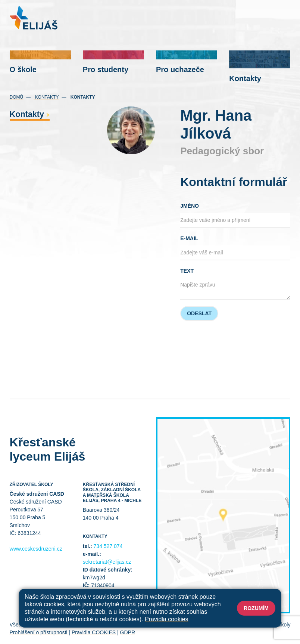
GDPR (128, 632)
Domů (17, 97)
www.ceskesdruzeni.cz (36, 549)
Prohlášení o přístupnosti (39, 632)
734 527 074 (108, 546)
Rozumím (256, 608)
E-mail (189, 238)
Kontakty (46, 97)
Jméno (190, 206)
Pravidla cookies (167, 619)
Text (187, 271)
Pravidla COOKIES (94, 632)
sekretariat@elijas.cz (107, 562)
